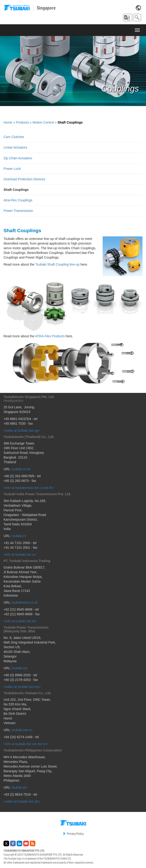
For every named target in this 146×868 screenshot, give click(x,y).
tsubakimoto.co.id (25, 602)
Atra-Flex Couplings (18, 200)
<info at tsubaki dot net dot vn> (26, 744)
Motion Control (43, 122)
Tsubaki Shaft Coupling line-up (57, 264)
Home (8, 122)
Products (22, 122)
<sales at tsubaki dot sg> (22, 430)
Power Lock (12, 169)
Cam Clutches (14, 137)
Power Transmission (18, 211)
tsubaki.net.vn (22, 730)
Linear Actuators (15, 147)
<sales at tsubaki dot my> (22, 687)
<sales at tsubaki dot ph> (22, 801)
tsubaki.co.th (21, 469)
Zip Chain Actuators (18, 158)
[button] (128, 18)
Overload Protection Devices (24, 179)
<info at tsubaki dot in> (20, 555)
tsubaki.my (20, 668)
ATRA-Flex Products (50, 336)
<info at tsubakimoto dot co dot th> (29, 488)
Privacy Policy (73, 834)
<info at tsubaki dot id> (20, 621)
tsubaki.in (19, 536)
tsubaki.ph (19, 787)
